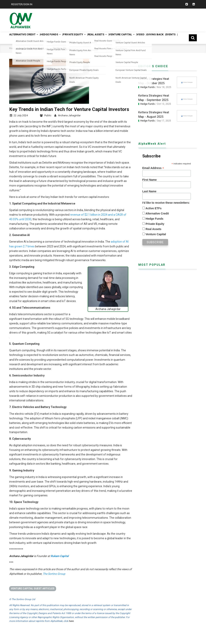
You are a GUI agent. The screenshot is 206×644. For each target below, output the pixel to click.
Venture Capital (157, 38)
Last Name (149, 198)
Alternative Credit (28, 38)
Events (44, 49)
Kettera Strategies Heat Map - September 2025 (154, 105)
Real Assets (125, 38)
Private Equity (94, 38)
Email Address (153, 175)
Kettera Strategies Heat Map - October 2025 (154, 88)
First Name (150, 187)
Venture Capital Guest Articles (33, 595)
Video (183, 38)
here (71, 628)
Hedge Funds (63, 38)
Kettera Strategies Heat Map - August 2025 (154, 121)
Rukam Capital (60, 563)
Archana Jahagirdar (69, 122)
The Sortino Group (54, 581)
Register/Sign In (22, 4)
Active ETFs (153, 215)
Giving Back (22, 49)
